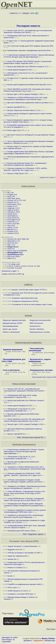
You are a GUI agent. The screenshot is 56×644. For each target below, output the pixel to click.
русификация (38, 353)
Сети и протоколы (11, 370)
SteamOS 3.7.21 (14, 241)
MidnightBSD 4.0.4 (15, 253)
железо (34, 374)
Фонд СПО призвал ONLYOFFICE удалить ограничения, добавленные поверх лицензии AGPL (28, 62)
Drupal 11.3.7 (12, 206)
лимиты (42, 363)
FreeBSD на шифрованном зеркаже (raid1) (24, 584)
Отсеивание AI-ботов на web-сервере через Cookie (32, 304)
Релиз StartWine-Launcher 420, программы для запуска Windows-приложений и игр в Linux (27, 90)
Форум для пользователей (40, 320)
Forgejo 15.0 (12, 195)
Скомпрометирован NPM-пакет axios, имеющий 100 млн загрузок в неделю (25, 527)
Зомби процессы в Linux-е (18, 591)
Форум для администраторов (14, 320)
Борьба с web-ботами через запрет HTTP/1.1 (29, 290)
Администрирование (13, 350)
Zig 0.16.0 (11, 226)
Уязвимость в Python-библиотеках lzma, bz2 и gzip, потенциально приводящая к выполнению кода (26, 98)
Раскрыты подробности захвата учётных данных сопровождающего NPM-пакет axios (25, 511)
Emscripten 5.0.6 (14, 220)
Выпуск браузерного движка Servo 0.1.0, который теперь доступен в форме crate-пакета (28, 121)
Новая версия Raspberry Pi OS (20, 70)
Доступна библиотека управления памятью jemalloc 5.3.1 (30, 103)
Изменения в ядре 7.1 (10, 271)
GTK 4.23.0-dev (13, 224)
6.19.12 (10, 266)
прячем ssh (12, 559)
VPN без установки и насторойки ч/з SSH (24, 553)
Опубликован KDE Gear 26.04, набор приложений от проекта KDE (20, 396)
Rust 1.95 (11, 197)
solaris (48, 372)
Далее (42, 534)
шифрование (37, 365)
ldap (24, 352)
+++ (20, 13)
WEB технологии (36, 323)
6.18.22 (17, 266)
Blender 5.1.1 (12, 229)
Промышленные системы (40, 332)
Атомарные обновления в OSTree (25, 301)
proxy (20, 372)
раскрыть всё (44, 177)
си (6, 363)
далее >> (53, 177)
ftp (24, 372)
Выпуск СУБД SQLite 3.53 (18, 173)
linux (39, 372)
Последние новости (28, 26)
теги (32, 13)
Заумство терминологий (17, 556)
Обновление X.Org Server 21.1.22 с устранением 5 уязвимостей (20, 410)
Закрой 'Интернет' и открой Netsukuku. (23, 546)
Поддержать (38, 641)
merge (13, 264)
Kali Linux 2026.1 (14, 256)
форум (26, 13)
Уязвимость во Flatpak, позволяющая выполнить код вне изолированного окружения (25, 487)
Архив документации (39, 377)
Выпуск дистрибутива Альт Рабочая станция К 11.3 (28, 67)
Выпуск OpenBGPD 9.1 (16, 107)
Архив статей (52, 377)
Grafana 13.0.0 (13, 233)
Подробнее (32, 534)
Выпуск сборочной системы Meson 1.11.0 (24, 110)
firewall (35, 363)
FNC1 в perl (12, 588)
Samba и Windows (37, 329)
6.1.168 (37, 266)
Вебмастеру (50, 641)
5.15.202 (11, 268)
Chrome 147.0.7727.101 (17, 200)
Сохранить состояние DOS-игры (20, 594)
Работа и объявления (11, 332)
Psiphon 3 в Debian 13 (16, 568)
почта (7, 374)
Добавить (28, 641)
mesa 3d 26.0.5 (13, 218)
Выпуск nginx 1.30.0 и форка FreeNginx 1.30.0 (26, 94)
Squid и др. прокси (10, 329)
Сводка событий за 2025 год (13, 274)
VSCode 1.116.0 (14, 212)
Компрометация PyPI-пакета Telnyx (21, 531)
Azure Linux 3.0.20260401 (17, 251)
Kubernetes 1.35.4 (14, 204)
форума (29, 541)
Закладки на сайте (10, 637)
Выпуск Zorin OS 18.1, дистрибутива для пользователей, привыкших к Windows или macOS (28, 31)
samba (15, 372)
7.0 (9, 264)
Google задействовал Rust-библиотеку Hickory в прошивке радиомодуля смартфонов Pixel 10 (29, 153)
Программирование (10, 326)
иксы (33, 354)
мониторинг (17, 352)
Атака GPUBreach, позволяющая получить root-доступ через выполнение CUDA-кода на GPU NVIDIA (25, 493)
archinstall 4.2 (13, 216)
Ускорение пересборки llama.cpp (25, 298)
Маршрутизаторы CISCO (13, 323)
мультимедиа (49, 353)
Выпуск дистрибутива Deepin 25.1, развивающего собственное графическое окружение (25, 164)
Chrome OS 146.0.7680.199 (18, 239)
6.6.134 (30, 266)
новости (14, 13)
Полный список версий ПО (34, 437)
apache (8, 372)
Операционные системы (41, 370)
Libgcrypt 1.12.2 (13, 208)
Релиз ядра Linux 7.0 (16, 130)
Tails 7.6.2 (11, 245)
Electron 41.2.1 (13, 202)
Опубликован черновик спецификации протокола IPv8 (29, 50)
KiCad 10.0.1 (12, 214)
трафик (8, 352)
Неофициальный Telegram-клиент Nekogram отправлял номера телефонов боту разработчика (23, 505)
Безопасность (35, 326)
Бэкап (10, 576)
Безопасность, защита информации (40, 360)
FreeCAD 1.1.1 (13, 222)
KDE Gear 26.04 (14, 198)
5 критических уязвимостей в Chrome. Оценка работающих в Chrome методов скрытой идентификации (29, 56)
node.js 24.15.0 (13, 210)
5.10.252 (18, 268)
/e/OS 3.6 (11, 249)
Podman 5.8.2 (13, 231)
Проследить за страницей (8, 641)
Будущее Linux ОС (15, 550)
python (15, 363)
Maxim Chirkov (48, 638)
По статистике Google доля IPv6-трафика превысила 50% (30, 46)
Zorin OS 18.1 (13, 243)
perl (10, 363)
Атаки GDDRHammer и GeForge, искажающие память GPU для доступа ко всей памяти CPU (24, 499)
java (20, 363)
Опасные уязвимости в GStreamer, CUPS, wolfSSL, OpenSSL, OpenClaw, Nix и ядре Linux (26, 169)
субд (6, 365)
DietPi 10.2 (11, 258)
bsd (43, 372)
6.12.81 (23, 266)
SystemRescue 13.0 (15, 254)
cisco (34, 372)
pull (18, 264)
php (24, 363)
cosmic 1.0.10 (13, 227)
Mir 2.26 (10, 193)
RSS (19, 437)
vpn (6, 353)
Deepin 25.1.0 (13, 247)
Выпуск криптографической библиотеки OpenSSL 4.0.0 (29, 85)
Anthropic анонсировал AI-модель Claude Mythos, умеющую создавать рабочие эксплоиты (23, 481)
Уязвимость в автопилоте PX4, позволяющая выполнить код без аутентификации (24, 516)
